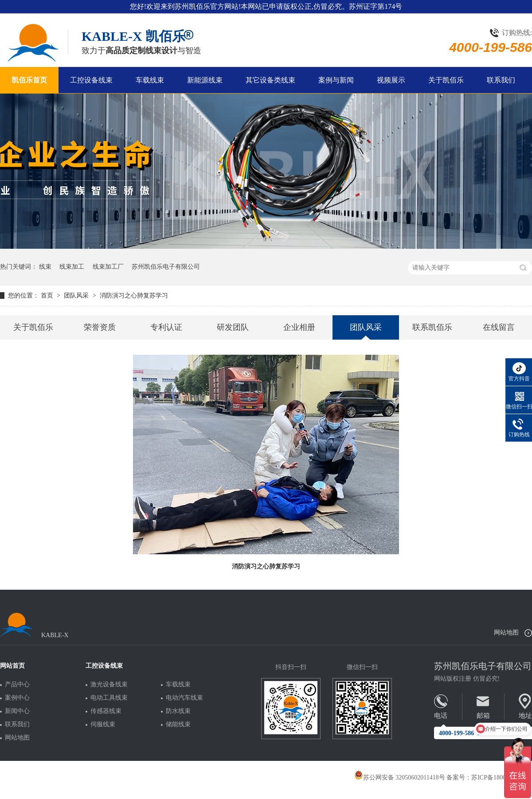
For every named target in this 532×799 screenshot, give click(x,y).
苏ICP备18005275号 (498, 777)
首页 (48, 296)
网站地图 (506, 633)
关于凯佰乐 (446, 80)
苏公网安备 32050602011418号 (400, 777)
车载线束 (150, 80)
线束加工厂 (108, 267)
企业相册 (299, 327)
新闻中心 (17, 711)
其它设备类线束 (270, 80)
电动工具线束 (109, 698)
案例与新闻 (336, 80)
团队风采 (77, 296)
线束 (45, 267)
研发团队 (233, 327)
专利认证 (166, 327)
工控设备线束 (91, 80)
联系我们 (501, 80)
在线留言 (499, 327)
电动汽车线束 (184, 698)
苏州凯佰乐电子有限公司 (166, 267)
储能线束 (178, 725)
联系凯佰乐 (432, 327)
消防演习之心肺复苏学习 (134, 296)
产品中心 (17, 685)
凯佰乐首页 (29, 80)
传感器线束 (106, 711)
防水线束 (178, 711)
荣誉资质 (100, 327)
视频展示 (391, 80)
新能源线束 (205, 80)
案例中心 (17, 698)
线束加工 (72, 267)
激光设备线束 (109, 685)
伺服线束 (103, 725)
